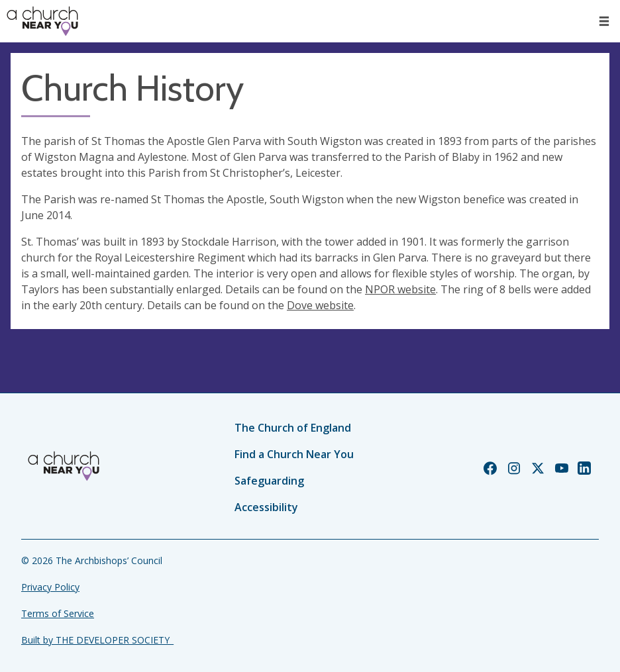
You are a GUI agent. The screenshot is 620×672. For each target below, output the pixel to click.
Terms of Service (58, 613)
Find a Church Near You (294, 454)
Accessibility (266, 507)
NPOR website (400, 289)
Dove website (320, 305)
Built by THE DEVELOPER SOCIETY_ (97, 640)
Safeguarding (269, 481)
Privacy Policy (50, 587)
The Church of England (293, 428)
